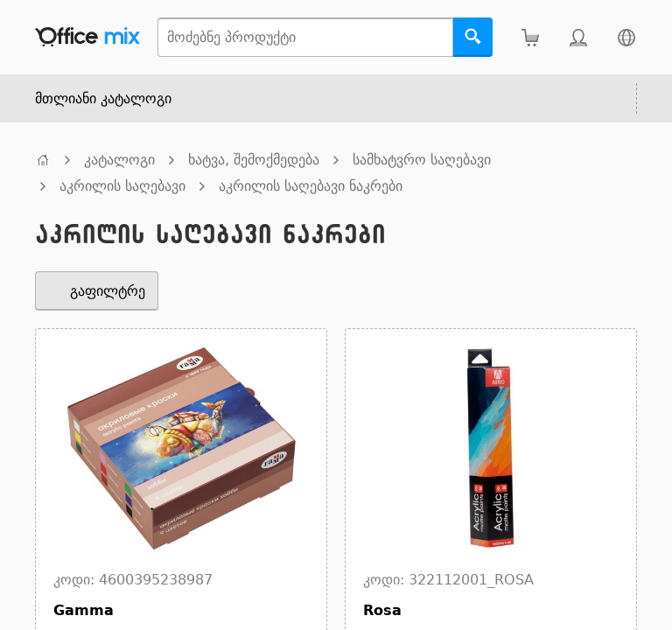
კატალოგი (119, 160)
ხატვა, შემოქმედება (254, 160)
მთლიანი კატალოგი (103, 98)
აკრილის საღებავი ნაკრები (311, 186)
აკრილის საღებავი (122, 186)
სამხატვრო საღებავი (422, 160)
